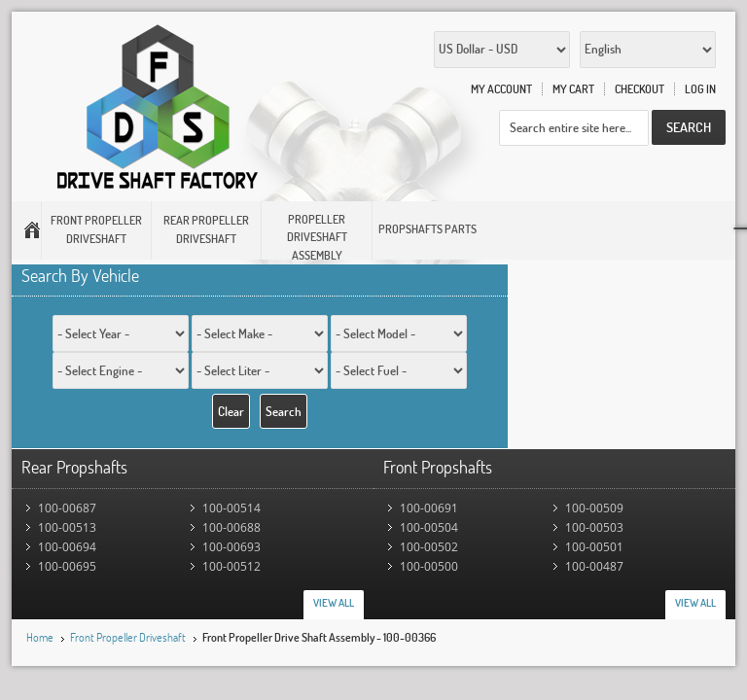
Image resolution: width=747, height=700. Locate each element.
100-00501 (594, 547)
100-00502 (429, 547)
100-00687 (67, 508)
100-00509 (594, 508)
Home (40, 637)
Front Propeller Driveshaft (128, 637)
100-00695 (67, 566)
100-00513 (67, 527)
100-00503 (594, 527)
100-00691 (429, 508)
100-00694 (67, 547)
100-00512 (231, 566)
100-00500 (429, 566)
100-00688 (231, 527)
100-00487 (594, 566)
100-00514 (231, 508)
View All (334, 603)
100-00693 (231, 547)
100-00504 (429, 527)
